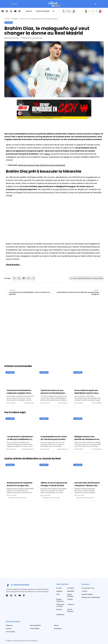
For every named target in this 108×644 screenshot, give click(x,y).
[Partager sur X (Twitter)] (14, 278)
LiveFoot (9, 629)
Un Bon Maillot (35, 629)
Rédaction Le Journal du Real (33, 38)
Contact (84, 591)
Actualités (15, 19)
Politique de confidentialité (91, 597)
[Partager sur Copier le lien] (33, 278)
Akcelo (56, 625)
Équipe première (70, 595)
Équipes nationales (60, 600)
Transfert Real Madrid (42, 11)
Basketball (71, 591)
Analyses (59, 591)
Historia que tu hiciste (60, 605)
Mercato (59, 609)
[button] (14, 4)
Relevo (47, 154)
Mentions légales (87, 594)
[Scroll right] (56, 11)
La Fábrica (71, 604)
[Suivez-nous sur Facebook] (3, 11)
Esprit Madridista (35, 625)
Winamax (9, 625)
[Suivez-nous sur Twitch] (20, 11)
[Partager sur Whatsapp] (19, 278)
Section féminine (70, 610)
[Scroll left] (23, 11)
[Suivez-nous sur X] (11, 11)
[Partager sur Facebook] (24, 278)
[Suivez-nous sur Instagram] (7, 11)
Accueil (7, 19)
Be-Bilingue (58, 629)
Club (58, 594)
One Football (10, 632)
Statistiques (60, 615)
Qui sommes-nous (88, 588)
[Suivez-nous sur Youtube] (15, 11)
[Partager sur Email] (28, 278)
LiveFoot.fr (29, 11)
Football (70, 599)
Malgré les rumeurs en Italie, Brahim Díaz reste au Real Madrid (42, 165)
